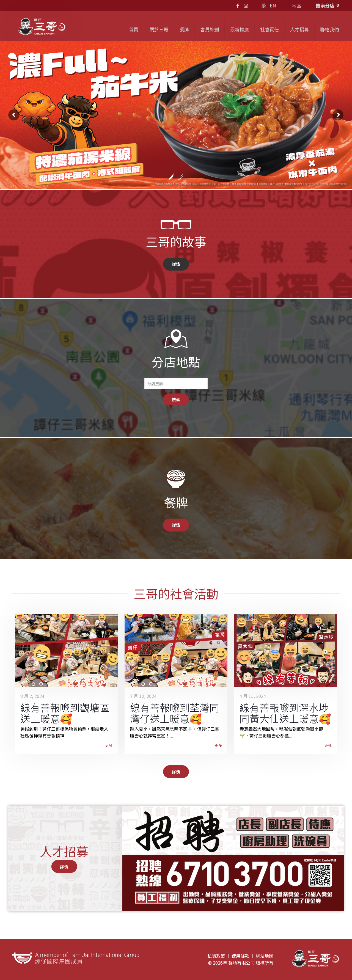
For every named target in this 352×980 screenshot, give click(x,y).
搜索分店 (328, 5)
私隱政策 (216, 956)
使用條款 (240, 956)
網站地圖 (265, 956)
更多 (109, 745)
